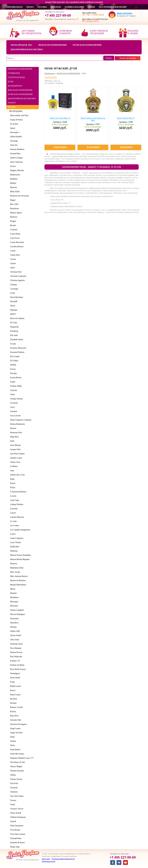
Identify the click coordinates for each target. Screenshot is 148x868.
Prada (12, 682)
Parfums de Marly (17, 665)
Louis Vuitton (15, 542)
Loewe (12, 534)
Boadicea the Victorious (19, 196)
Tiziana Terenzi (16, 779)
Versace (13, 800)
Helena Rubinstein (17, 424)
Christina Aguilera (17, 280)
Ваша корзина (124, 13)
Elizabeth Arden (16, 340)
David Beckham (16, 297)
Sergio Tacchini (16, 733)
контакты (56, 7)
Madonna (13, 551)
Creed (12, 293)
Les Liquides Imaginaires (20, 530)
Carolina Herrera (16, 247)
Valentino (13, 792)
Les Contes (14, 526)
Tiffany (13, 775)
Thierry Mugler (16, 766)
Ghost (12, 394)
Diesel (12, 306)
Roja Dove (14, 716)
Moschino (14, 606)
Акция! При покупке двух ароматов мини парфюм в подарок (74, 2)
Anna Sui (13, 145)
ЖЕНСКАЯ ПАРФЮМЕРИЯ (20, 90)
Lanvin (12, 513)
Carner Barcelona (17, 242)
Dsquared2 (14, 327)
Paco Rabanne (15, 648)
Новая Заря (14, 847)
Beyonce (13, 187)
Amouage (13, 141)
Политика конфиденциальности (63, 859)
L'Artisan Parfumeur (18, 492)
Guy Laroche (15, 416)
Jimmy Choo (15, 462)
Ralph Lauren (15, 686)
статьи (91, 7)
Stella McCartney (17, 754)
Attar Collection (16, 162)
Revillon (13, 699)
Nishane (13, 627)
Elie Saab (13, 335)
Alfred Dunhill (15, 137)
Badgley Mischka (17, 170)
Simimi (13, 741)
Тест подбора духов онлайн (113, 7)
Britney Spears (16, 213)
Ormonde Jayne (16, 644)
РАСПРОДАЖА (16, 111)
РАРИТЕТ (12, 103)
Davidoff (13, 301)
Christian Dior (15, 272)
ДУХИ (10, 82)
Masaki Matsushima (18, 585)
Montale (13, 593)
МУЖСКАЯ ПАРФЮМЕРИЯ (20, 94)
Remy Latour (15, 695)
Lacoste (13, 496)
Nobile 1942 (15, 631)
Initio (12, 441)
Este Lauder (14, 356)
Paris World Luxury (17, 669)
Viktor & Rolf (15, 813)
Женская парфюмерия (52, 45)
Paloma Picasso (16, 652)
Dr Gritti (13, 323)
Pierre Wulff (15, 678)
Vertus (12, 805)
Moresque (14, 602)
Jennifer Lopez (16, 458)
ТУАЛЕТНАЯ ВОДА (16, 77)
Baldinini (13, 179)
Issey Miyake (15, 445)
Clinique (13, 285)
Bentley (13, 183)
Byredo (13, 225)
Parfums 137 (15, 661)
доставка (42, 7)
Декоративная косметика (27, 49)
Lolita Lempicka (16, 538)
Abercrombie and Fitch (19, 115)
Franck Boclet (15, 378)
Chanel (12, 263)
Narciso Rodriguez (17, 614)
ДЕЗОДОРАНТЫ (15, 86)
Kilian (12, 487)
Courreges (14, 289)
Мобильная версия (49, 861)
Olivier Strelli (15, 635)
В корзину (61, 147)
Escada (12, 344)
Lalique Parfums (16, 504)
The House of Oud (17, 762)
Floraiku (13, 373)
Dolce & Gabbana (17, 318)
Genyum (13, 390)
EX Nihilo (14, 361)
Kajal (12, 479)
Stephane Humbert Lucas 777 (21, 758)
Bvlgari (13, 221)
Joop (11, 471)
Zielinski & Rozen (17, 843)
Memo (12, 589)
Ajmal (12, 128)
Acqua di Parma (16, 120)
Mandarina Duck (16, 568)
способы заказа (14, 7)
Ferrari (12, 369)
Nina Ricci (14, 623)
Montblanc (14, 597)
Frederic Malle (16, 386)
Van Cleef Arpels (16, 796)
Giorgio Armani (16, 399)
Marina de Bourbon (17, 580)
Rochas (13, 712)
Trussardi (13, 788)
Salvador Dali (15, 720)
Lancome (13, 509)
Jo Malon (13, 466)
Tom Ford (14, 783)
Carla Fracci (15, 238)
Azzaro (12, 166)
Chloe (12, 268)
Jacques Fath (15, 449)
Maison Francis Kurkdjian (20, 555)
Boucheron (14, 208)
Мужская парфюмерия (87, 45)
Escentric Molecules (18, 348)
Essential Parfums (17, 352)
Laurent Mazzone (17, 517)
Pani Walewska (16, 657)
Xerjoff (13, 821)
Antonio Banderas (17, 149)
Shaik (12, 737)
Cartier (12, 251)
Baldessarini (15, 175)
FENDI (13, 365)
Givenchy (13, 403)
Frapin (12, 382)
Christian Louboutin (18, 276)
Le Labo (13, 521)
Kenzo (12, 483)
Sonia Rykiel (15, 750)
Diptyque (13, 310)
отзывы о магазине (74, 7)
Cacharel (13, 230)
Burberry (13, 217)
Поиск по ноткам (128, 58)
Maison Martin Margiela (19, 559)
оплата (30, 7)
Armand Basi (15, 154)
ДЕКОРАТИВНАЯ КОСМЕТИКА (22, 99)
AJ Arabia (14, 124)
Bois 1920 (14, 204)
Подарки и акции (133, 32)
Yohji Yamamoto (16, 826)
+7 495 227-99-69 (58, 15)
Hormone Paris (16, 433)
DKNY (12, 314)
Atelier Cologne (16, 158)
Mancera (13, 564)
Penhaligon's (15, 673)
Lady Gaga (14, 500)
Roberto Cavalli (16, 707)
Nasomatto (14, 619)
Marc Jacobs (15, 572)
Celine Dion (14, 255)
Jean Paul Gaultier (17, 454)
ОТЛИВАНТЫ (14, 73)
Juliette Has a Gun (17, 475)
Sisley (12, 745)
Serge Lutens (15, 728)
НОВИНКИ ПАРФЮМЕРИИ (20, 69)
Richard (13, 703)
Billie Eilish (14, 192)
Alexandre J (14, 132)
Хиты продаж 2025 (21, 45)
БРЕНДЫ (12, 107)
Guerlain (13, 411)
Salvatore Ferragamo (18, 724)
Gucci (12, 407)
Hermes (13, 428)
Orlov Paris (14, 640)
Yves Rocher (15, 830)
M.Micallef (14, 547)
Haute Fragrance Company (20, 420)
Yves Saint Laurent (17, 834)
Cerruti (12, 259)
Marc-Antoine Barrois (18, 576)
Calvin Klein (15, 234)
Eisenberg (14, 331)
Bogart (12, 200)
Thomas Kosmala (17, 771)
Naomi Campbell (16, 610)
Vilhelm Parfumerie (17, 817)
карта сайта (46, 859)
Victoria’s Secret (16, 809)
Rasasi (12, 690)
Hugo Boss (14, 437)
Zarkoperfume (15, 838)
